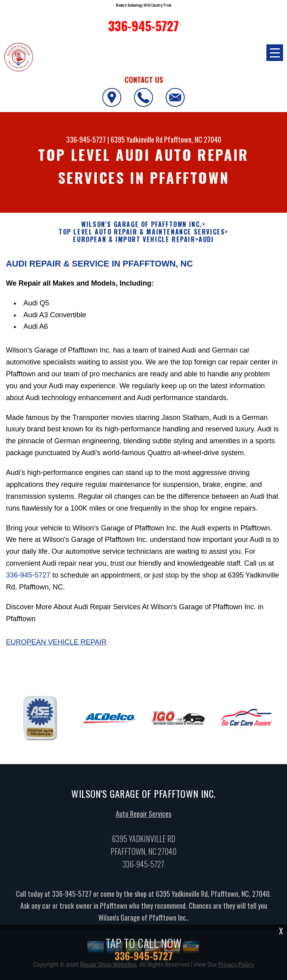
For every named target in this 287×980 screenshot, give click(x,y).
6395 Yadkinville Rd (137, 139)
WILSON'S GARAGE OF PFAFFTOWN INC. (142, 224)
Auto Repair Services (143, 818)
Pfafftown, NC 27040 (193, 139)
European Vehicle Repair (56, 646)
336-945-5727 (86, 139)
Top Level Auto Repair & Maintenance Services (142, 232)
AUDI (206, 239)
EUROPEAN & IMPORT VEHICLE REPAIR (134, 239)
